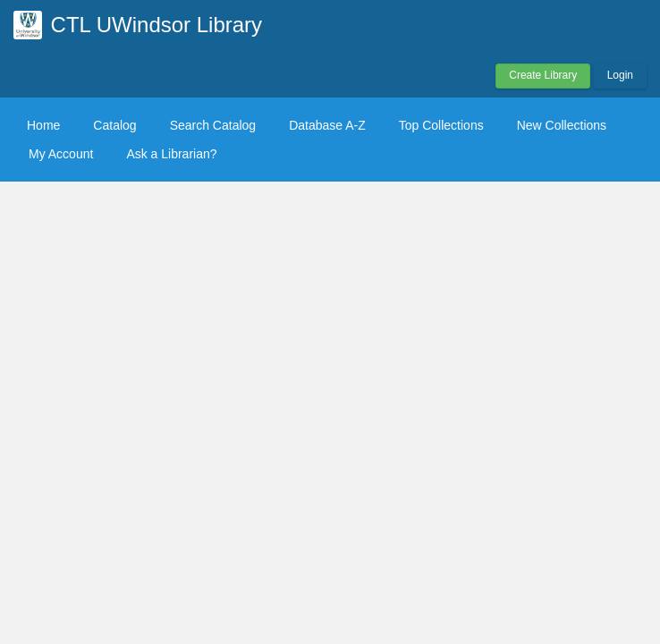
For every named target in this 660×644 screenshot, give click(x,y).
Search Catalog (213, 125)
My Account (61, 154)
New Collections (562, 125)
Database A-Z (327, 125)
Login (620, 75)
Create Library (543, 75)
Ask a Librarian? (171, 154)
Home (43, 125)
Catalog (114, 125)
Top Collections (441, 125)
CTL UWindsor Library (157, 25)
